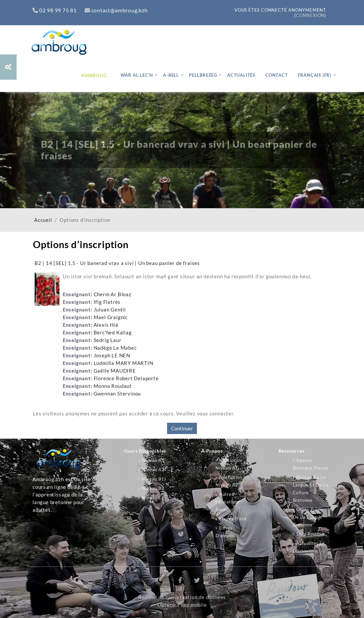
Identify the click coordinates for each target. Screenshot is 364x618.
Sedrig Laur (108, 340)
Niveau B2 (153, 488)
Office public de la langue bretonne (308, 517)
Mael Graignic (111, 317)
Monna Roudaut (113, 386)
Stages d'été (233, 519)
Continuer (182, 428)
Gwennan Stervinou (117, 394)
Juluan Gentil (110, 310)
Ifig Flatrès (107, 302)
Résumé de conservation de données (182, 597)
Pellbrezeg (203, 75)
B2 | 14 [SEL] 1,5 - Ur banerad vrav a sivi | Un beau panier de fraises (117, 263)
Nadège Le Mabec (115, 348)
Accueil (43, 220)
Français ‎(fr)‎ (315, 75)
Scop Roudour (311, 534)
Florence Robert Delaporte (126, 378)
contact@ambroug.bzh (116, 10)
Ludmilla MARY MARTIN (124, 363)
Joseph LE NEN (112, 355)
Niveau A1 (153, 460)
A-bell (171, 75)
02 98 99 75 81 (55, 10)
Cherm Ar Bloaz (113, 294)
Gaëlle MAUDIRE (115, 371)
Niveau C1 (153, 497)
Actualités (241, 75)
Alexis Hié (106, 325)
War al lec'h (137, 75)
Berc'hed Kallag (113, 333)
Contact (277, 75)
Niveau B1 (153, 479)
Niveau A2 (153, 470)
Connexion (310, 15)
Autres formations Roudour (228, 502)
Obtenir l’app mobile (182, 605)
